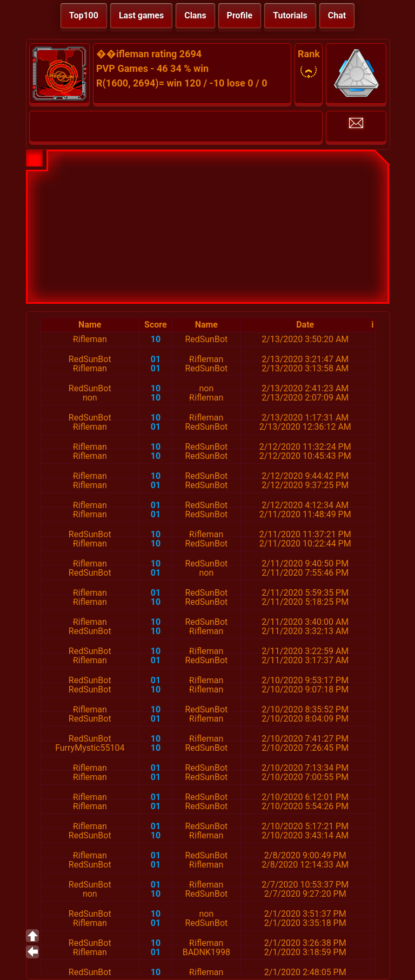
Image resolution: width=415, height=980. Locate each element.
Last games (141, 15)
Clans (195, 15)
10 (156, 339)
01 (156, 359)
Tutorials (290, 15)
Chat (337, 15)
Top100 (84, 15)
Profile (240, 15)
